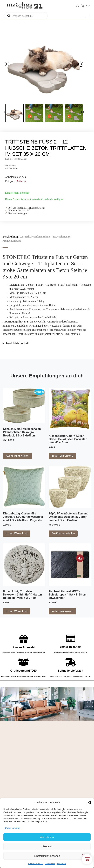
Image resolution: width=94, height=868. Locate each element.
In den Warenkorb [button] (62, 456)
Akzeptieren (47, 837)
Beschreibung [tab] (11, 237)
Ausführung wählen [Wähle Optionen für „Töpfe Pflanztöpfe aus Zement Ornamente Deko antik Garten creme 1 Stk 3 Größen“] (63, 533)
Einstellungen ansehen (47, 856)
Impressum (61, 864)
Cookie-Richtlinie (36, 864)
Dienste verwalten (13, 828)
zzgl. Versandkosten (11, 168)
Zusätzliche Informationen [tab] (36, 237)
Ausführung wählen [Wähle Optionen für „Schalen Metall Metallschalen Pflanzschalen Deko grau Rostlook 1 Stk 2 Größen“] (18, 456)
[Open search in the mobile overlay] (26, 16)
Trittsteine (22, 181)
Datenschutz (50, 864)
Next (83, 112)
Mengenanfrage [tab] (12, 241)
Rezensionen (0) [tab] (62, 237)
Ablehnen (47, 846)
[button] (89, 802)
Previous (5, 112)
